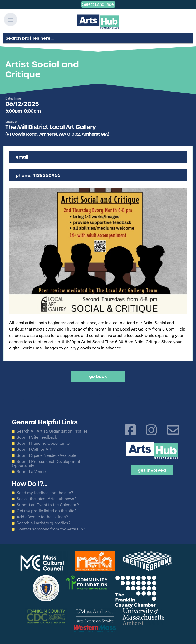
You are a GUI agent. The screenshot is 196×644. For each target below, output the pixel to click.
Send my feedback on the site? (45, 493)
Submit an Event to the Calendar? (48, 505)
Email (22, 157)
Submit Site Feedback (37, 437)
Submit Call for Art (34, 449)
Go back (98, 376)
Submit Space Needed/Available (46, 455)
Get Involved (152, 470)
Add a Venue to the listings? (42, 517)
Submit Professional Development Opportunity (46, 463)
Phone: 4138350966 (38, 175)
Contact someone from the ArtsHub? (51, 529)
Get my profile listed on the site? (46, 511)
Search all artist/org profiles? (43, 523)
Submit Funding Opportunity (43, 443)
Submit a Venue (31, 471)
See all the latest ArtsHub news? (46, 499)
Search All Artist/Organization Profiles (52, 431)
